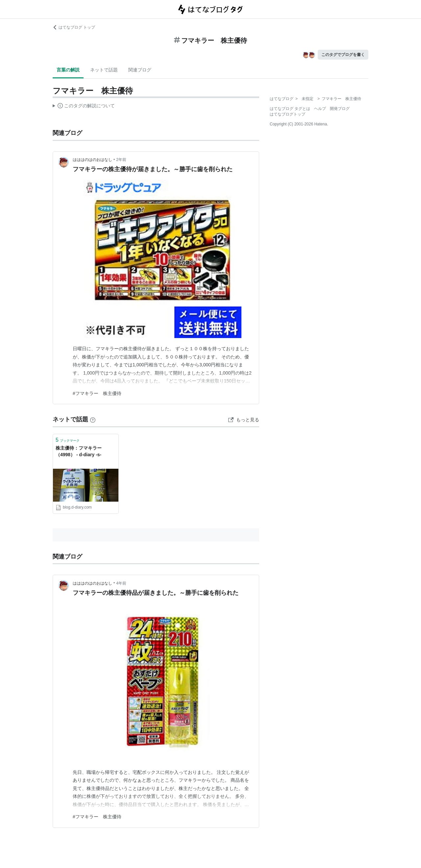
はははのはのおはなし (92, 160)
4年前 (121, 583)
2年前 (121, 160)
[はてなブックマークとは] (93, 419)
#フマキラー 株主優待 (97, 393)
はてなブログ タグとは (290, 109)
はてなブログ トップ (74, 27)
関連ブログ (140, 70)
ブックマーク (68, 440)
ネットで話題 (104, 70)
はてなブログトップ (287, 114)
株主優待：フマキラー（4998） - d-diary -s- (79, 451)
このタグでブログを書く (343, 55)
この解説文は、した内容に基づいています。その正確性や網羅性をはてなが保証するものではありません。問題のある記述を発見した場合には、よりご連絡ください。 (84, 107)
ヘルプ (320, 109)
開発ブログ (340, 109)
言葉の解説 (68, 70)
